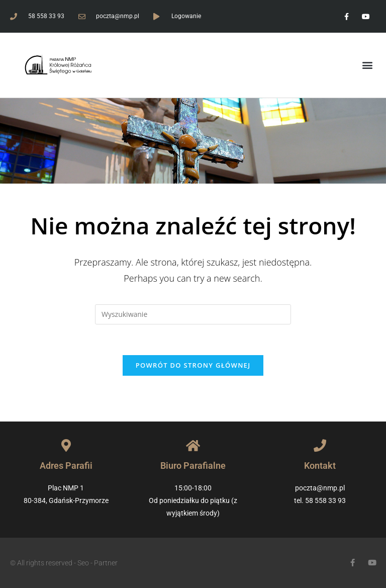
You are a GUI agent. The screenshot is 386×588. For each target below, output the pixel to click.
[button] (368, 65)
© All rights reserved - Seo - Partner (64, 563)
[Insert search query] (193, 314)
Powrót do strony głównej (193, 365)
